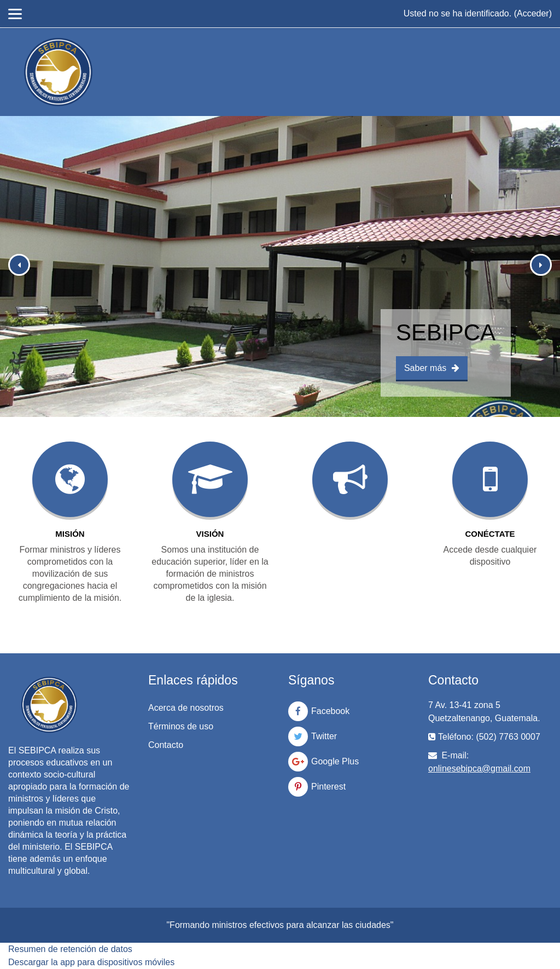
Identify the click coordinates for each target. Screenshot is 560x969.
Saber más (432, 368)
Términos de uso (181, 726)
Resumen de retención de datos (70, 949)
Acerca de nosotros (186, 708)
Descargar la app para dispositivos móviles (91, 962)
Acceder (533, 13)
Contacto (166, 745)
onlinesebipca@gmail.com (479, 768)
